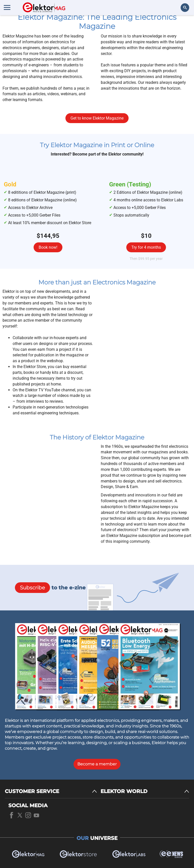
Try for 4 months (146, 247)
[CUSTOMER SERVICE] (51, 791)
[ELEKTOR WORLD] (145, 791)
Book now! (48, 247)
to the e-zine (50, 588)
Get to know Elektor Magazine (97, 118)
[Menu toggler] (7, 7)
